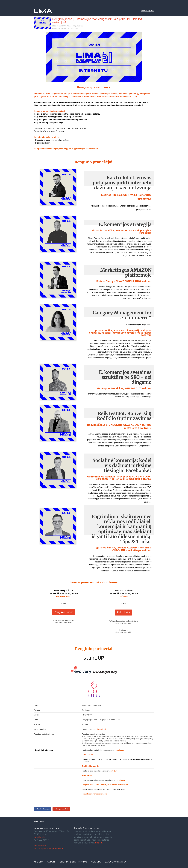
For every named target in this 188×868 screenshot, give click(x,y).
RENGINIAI (64, 862)
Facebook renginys (44, 809)
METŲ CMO (96, 862)
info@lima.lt (39, 837)
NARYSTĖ (51, 862)
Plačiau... (99, 843)
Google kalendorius (62, 809)
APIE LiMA (39, 862)
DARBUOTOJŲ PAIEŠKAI (116, 862)
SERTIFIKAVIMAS (80, 862)
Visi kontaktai (40, 846)
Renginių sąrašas (147, 11)
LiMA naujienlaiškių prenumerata (49, 848)
